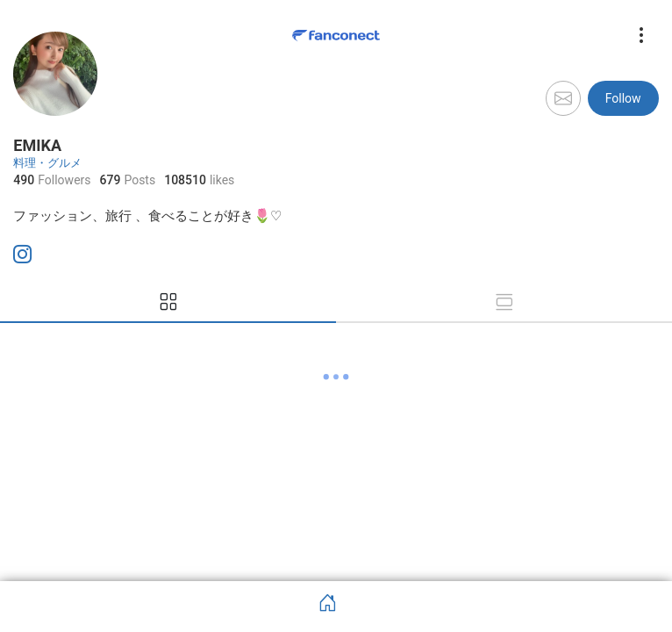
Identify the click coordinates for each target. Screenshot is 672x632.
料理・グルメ (47, 163)
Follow (623, 98)
